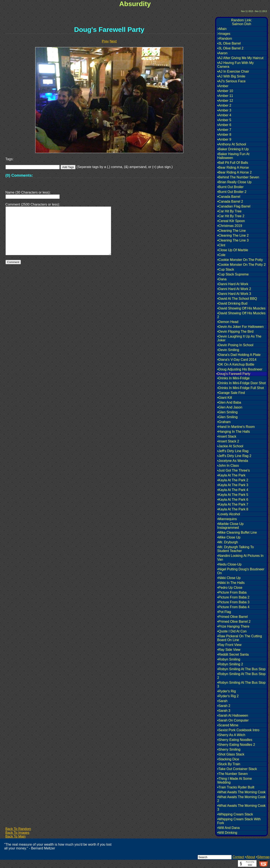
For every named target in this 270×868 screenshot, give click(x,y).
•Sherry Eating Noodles (235, 740)
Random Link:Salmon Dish (242, 22)
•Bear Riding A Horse (233, 167)
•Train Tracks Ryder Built (236, 787)
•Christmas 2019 (230, 226)
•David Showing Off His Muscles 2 (241, 315)
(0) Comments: (19, 175)
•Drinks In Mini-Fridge (233, 378)
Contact (238, 857)
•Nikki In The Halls (231, 583)
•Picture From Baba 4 (233, 607)
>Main (222, 29)
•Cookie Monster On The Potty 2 (241, 265)
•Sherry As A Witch (231, 735)
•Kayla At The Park (231, 475)
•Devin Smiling (228, 350)
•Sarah (222, 701)
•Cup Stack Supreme (233, 274)
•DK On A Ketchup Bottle (236, 364)
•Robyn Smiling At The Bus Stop (241, 669)
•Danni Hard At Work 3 (234, 294)
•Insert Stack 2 (228, 441)
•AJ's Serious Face (231, 81)
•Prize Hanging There (233, 626)
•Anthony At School (232, 144)
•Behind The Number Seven (238, 177)
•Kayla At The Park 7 (233, 504)
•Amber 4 (224, 115)
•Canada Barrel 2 (230, 201)
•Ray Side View (229, 650)
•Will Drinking (227, 833)
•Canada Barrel (229, 197)
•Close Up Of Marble (233, 250)
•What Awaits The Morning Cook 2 (241, 799)
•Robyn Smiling (229, 659)
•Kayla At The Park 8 (233, 509)
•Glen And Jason (230, 407)
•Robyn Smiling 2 (230, 664)
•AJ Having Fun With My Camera (236, 65)
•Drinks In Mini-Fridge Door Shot (242, 383)
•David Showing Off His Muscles (241, 308)
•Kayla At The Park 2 (233, 480)
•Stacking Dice (228, 759)
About (251, 857)
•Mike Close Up (229, 537)
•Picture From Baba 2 (233, 597)
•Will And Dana (228, 828)
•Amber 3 (224, 110)
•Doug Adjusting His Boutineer (240, 369)
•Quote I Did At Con (232, 631)
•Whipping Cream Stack (235, 814)
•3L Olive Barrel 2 (230, 48)
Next (113, 41)
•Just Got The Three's (234, 470)
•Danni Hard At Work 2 (234, 289)
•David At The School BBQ (237, 299)
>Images (224, 34)
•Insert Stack (227, 436)
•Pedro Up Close (230, 588)
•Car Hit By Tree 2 (231, 216)
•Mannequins (227, 519)
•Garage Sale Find (231, 393)
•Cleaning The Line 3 (233, 240)
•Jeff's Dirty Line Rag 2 (234, 456)
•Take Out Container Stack (237, 769)
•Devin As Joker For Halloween (240, 327)
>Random (225, 39)
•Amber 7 (224, 130)
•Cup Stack (226, 269)
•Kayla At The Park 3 (233, 485)
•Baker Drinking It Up (233, 149)
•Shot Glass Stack (231, 754)
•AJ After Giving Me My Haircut (240, 58)
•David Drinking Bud (232, 303)
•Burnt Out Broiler (230, 187)
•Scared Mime (228, 725)
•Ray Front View (229, 645)
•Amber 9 (224, 139)
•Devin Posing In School (235, 345)
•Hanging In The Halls (234, 432)
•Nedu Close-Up (229, 564)
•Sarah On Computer (233, 720)
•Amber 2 (224, 105)
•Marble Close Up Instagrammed (230, 526)
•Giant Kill (225, 398)
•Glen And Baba (229, 402)
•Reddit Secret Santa (233, 654)
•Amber (223, 86)
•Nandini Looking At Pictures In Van (240, 558)
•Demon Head (228, 322)
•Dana (222, 279)
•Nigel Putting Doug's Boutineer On (241, 571)
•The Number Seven (232, 774)
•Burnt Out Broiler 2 (232, 192)
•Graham (224, 422)
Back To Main (16, 836)
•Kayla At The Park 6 (233, 500)
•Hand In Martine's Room (236, 427)
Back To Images (18, 833)
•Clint (221, 245)
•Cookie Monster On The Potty (240, 260)
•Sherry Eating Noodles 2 (236, 745)
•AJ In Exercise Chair (233, 71)
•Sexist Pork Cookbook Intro (238, 730)
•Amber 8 (224, 135)
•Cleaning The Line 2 (233, 235)
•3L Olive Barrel (229, 43)
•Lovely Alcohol (229, 514)
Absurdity (135, 4)
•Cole (221, 255)
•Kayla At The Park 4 (233, 490)
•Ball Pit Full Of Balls (233, 163)
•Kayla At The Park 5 (233, 495)
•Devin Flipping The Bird (235, 332)
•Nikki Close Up (229, 578)
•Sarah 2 (224, 706)
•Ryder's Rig (227, 691)
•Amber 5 (224, 120)
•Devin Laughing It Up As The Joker (239, 338)
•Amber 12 (225, 101)
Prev (105, 41)
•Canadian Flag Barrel (234, 206)
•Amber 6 (224, 125)
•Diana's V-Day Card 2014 (237, 360)
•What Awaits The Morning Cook (241, 792)
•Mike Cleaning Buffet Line (237, 532)
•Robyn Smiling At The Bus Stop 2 (241, 676)
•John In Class (228, 466)
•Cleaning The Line (232, 231)
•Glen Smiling (227, 412)
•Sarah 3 (224, 711)
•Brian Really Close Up (234, 182)
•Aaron (222, 53)
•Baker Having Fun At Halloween (233, 156)
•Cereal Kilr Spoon (231, 221)
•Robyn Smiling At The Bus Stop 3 (241, 684)
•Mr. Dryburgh (228, 542)
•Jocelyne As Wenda (233, 461)
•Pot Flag (224, 612)
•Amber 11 (225, 96)
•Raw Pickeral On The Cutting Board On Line (240, 638)
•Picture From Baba (232, 592)
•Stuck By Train (229, 764)
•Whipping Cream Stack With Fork (239, 821)
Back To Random (18, 829)
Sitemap (263, 857)
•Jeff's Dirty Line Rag (233, 451)
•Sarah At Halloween (233, 715)
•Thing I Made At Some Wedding (235, 781)
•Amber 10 (225, 91)
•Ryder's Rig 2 (228, 696)
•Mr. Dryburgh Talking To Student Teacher (236, 549)
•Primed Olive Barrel (232, 617)
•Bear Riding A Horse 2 (234, 172)
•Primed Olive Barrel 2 (234, 622)
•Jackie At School (230, 446)
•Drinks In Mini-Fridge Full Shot (241, 388)
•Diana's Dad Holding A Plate (239, 355)
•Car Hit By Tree (229, 211)
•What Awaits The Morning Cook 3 (241, 808)
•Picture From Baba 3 (233, 602)
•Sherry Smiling (229, 749)
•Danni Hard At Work (233, 284)
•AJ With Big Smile (231, 76)
